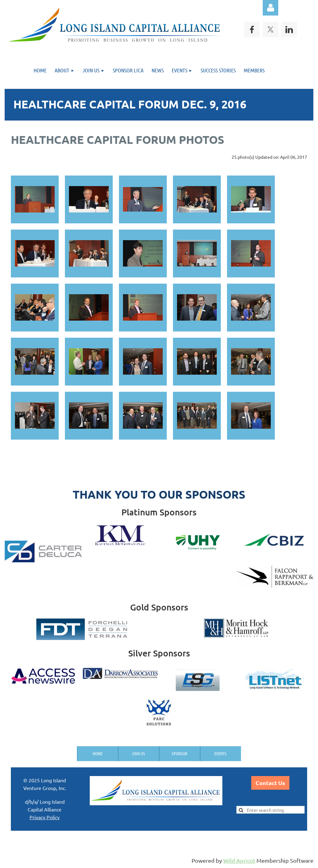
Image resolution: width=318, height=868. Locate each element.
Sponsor (179, 753)
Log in (270, 8)
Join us (138, 753)
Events (220, 753)
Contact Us (270, 783)
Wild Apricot (239, 860)
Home (98, 753)
